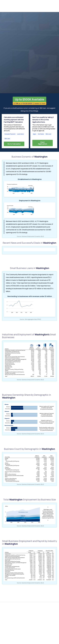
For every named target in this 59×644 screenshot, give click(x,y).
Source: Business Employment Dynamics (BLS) (30, 236)
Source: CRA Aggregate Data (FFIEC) (30, 319)
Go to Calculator (14, 144)
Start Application (43, 143)
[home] (11, 6)
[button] (55, 6)
